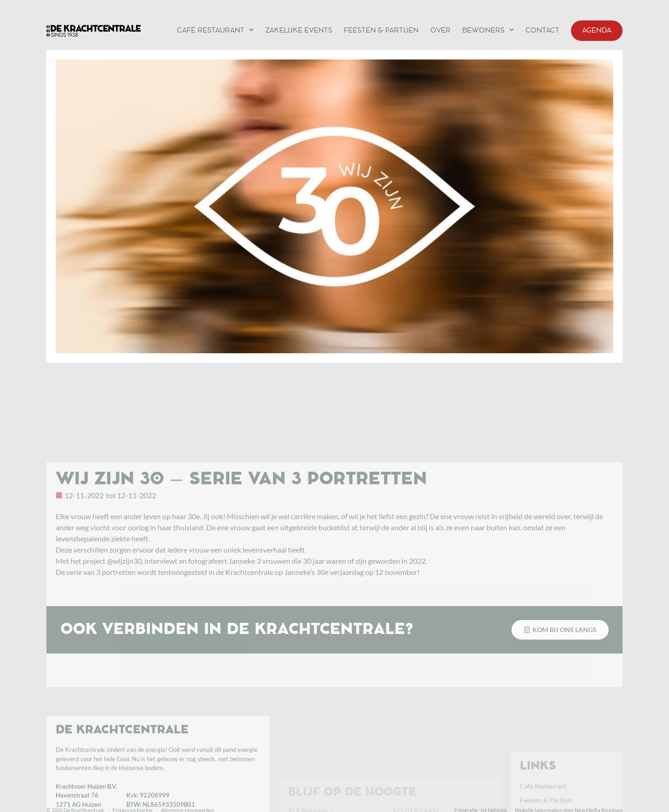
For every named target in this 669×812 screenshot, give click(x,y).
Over (440, 31)
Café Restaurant (215, 30)
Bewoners (488, 30)
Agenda (597, 31)
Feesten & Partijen (381, 31)
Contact (542, 31)
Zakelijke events (299, 31)
